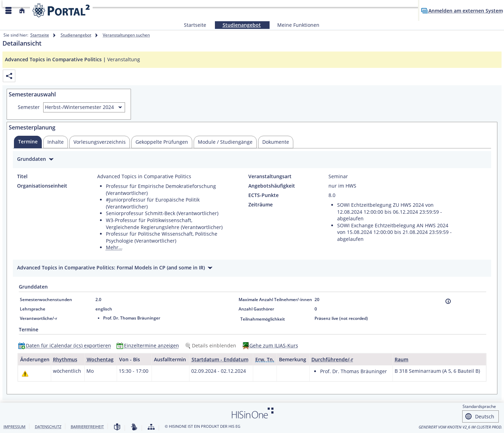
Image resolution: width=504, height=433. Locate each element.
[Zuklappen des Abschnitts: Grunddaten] (252, 160)
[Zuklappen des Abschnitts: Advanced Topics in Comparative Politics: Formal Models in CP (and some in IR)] (252, 269)
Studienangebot (76, 35)
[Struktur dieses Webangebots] (151, 427)
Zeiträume (261, 205)
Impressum (14, 427)
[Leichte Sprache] (117, 427)
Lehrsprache (33, 309)
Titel (22, 176)
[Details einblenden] (212, 345)
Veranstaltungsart (270, 176)
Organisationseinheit (42, 186)
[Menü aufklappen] (8, 11)
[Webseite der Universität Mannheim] (61, 10)
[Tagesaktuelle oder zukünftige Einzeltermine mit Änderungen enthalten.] (25, 374)
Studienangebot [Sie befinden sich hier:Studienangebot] (238, 25)
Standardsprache (479, 406)
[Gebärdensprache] (134, 427)
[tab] (28, 142)
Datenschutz (48, 427)
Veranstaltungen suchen (126, 35)
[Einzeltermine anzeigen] (149, 345)
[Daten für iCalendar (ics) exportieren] (66, 345)
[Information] (448, 301)
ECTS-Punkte (263, 195)
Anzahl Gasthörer (256, 309)
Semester (29, 107)
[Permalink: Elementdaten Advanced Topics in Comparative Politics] (9, 76)
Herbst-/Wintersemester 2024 (79, 107)
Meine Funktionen (294, 25)
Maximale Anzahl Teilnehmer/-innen (275, 300)
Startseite (195, 25)
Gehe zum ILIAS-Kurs (274, 345)
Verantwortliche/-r (38, 318)
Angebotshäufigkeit (272, 186)
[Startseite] (22, 11)
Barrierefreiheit (87, 427)
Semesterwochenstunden (46, 300)
